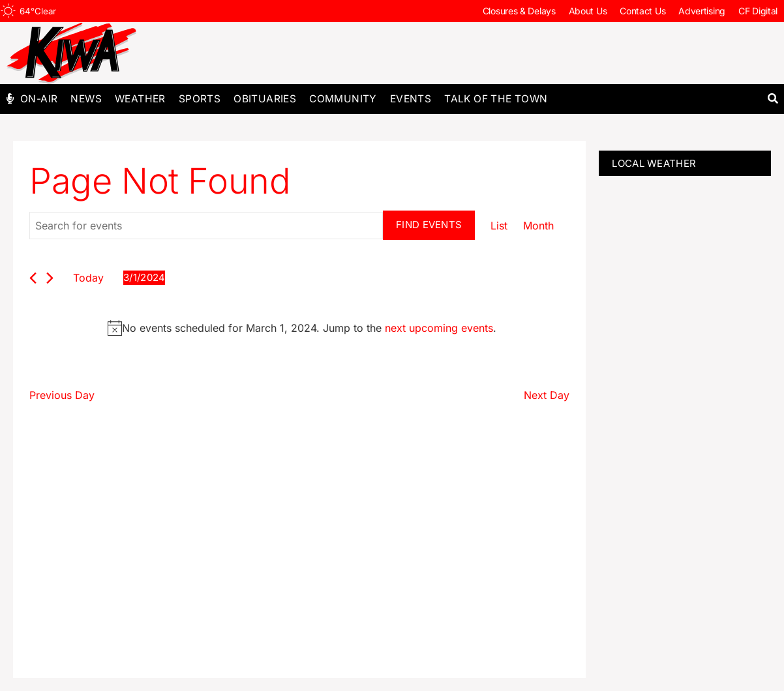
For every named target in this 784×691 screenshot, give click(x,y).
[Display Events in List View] (499, 226)
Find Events (429, 225)
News (86, 99)
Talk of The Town (496, 99)
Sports (200, 99)
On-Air (39, 99)
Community (343, 99)
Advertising (702, 11)
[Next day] (50, 278)
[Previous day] (33, 278)
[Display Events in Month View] (538, 226)
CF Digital (758, 11)
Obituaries (265, 99)
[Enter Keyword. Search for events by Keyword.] (206, 226)
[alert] (302, 328)
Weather (140, 99)
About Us (588, 11)
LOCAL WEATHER (654, 163)
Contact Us (642, 11)
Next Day (547, 395)
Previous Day (62, 395)
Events (411, 99)
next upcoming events (439, 328)
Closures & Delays (519, 11)
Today (88, 278)
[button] (773, 99)
